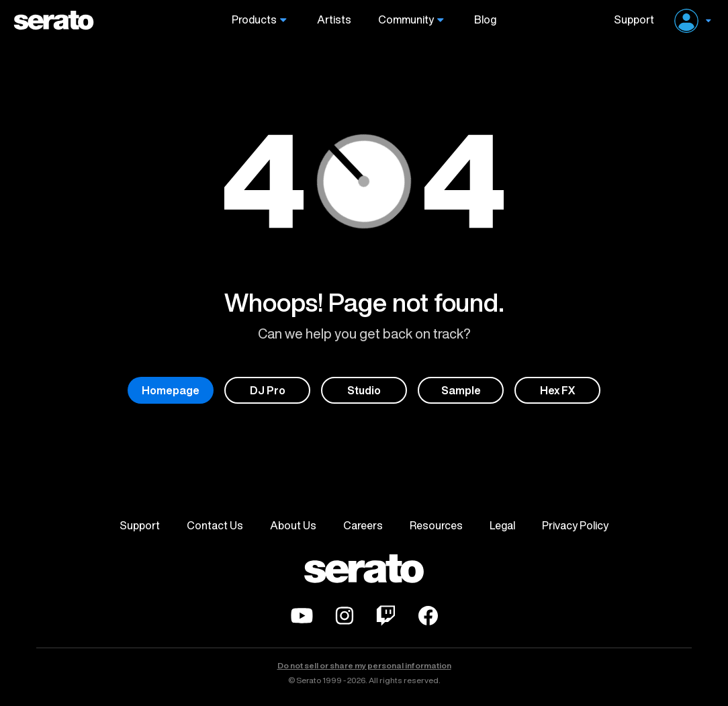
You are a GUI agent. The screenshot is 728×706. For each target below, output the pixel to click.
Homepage (171, 390)
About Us (293, 525)
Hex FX (558, 390)
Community (406, 20)
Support (629, 20)
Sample (461, 390)
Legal (502, 525)
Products (254, 20)
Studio (364, 390)
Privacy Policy (575, 525)
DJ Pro (268, 390)
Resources (436, 525)
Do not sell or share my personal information (364, 666)
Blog (485, 20)
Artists (334, 20)
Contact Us (215, 525)
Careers (363, 525)
